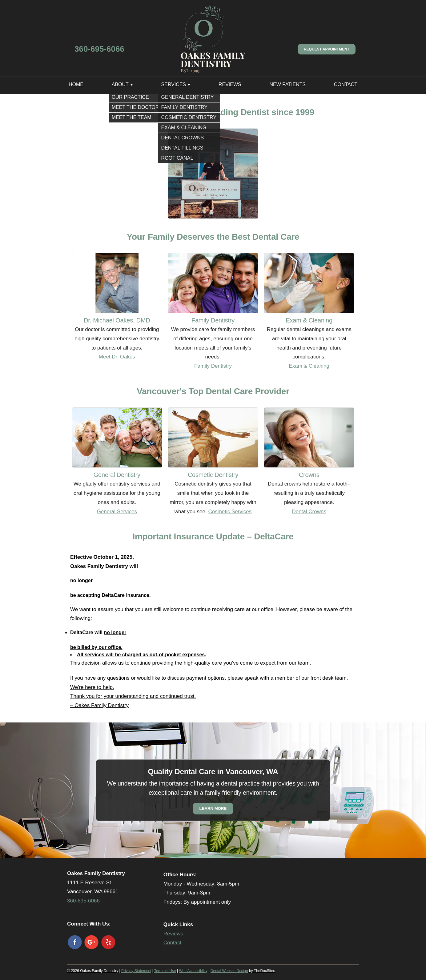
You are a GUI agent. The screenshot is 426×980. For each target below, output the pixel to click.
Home (76, 84)
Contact (346, 84)
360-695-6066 (99, 49)
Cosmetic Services (230, 512)
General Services (117, 512)
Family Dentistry (213, 366)
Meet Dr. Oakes (117, 357)
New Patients (287, 84)
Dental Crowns (309, 512)
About (120, 84)
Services (174, 84)
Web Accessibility (193, 971)
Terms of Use (165, 971)
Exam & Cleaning (309, 366)
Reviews (230, 84)
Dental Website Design (229, 971)
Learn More (213, 808)
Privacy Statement (136, 971)
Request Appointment (327, 49)
